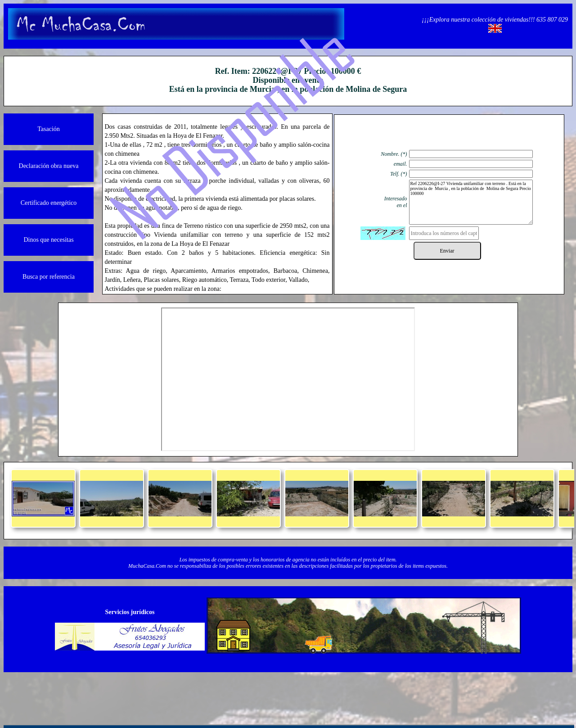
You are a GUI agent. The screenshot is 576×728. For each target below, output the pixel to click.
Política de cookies (391, 692)
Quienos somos (189, 692)
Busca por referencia (49, 277)
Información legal (122, 692)
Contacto (257, 692)
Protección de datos (323, 692)
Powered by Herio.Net (458, 692)
